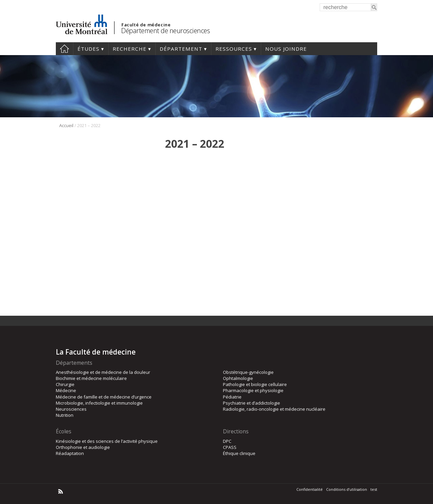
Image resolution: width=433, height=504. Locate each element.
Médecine (66, 390)
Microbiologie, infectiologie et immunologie (99, 403)
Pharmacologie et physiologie (253, 390)
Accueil (64, 49)
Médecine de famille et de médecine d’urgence (104, 397)
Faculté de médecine (146, 25)
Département (181, 49)
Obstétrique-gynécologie (248, 372)
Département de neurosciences (165, 31)
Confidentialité (310, 489)
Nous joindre (286, 49)
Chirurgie (65, 384)
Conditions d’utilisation (347, 489)
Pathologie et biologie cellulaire (255, 384)
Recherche (130, 49)
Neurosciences (71, 409)
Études (88, 49)
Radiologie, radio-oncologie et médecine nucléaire (274, 409)
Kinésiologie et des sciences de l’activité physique (107, 441)
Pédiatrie (232, 397)
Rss (61, 491)
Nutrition (65, 415)
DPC (227, 441)
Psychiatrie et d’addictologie (252, 403)
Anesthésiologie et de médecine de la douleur (103, 372)
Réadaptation (70, 453)
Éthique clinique (239, 453)
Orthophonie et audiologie (83, 447)
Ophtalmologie (238, 378)
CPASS (230, 447)
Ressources (234, 49)
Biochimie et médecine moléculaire (91, 378)
